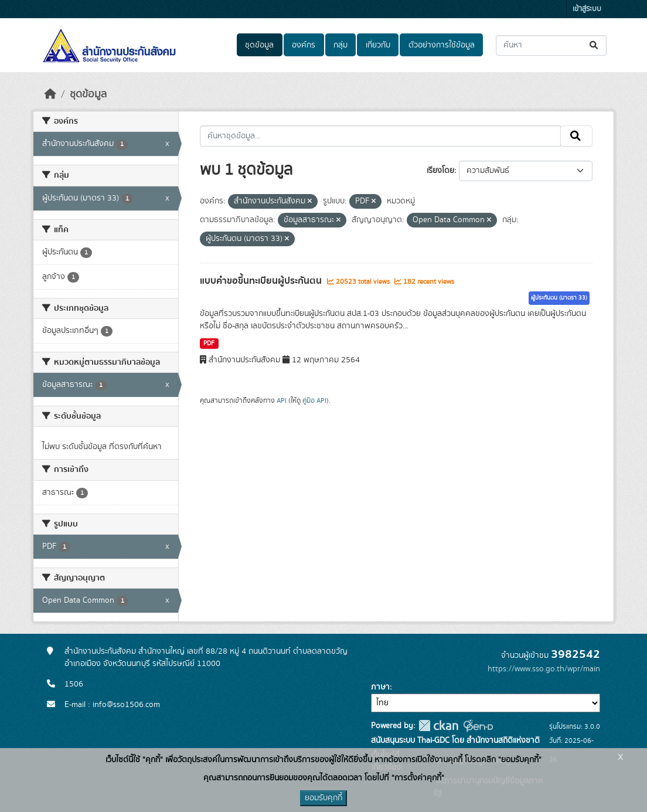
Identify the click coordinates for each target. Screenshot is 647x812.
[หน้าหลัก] (50, 94)
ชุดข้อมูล (259, 45)
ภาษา (380, 687)
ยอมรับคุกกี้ (323, 798)
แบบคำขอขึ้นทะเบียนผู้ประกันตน (262, 281)
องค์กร (304, 45)
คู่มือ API (314, 400)
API (282, 400)
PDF (209, 344)
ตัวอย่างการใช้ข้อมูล (442, 45)
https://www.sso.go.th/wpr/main (544, 669)
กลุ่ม (340, 45)
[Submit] (595, 45)
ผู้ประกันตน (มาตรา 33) (559, 298)
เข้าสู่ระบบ (587, 9)
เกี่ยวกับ (378, 45)
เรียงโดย (440, 171)
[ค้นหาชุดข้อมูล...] (551, 45)
